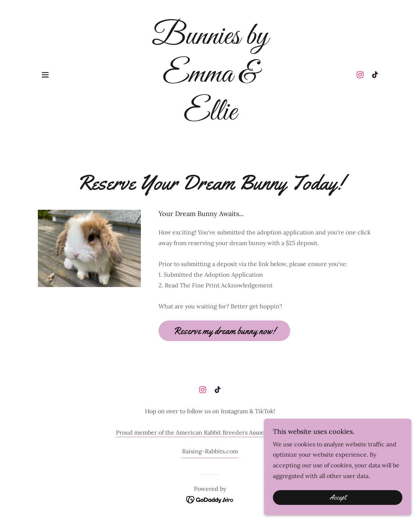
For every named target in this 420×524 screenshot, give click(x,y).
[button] (45, 75)
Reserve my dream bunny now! (224, 331)
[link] (210, 117)
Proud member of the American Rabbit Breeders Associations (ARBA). (210, 432)
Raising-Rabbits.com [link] (210, 451)
